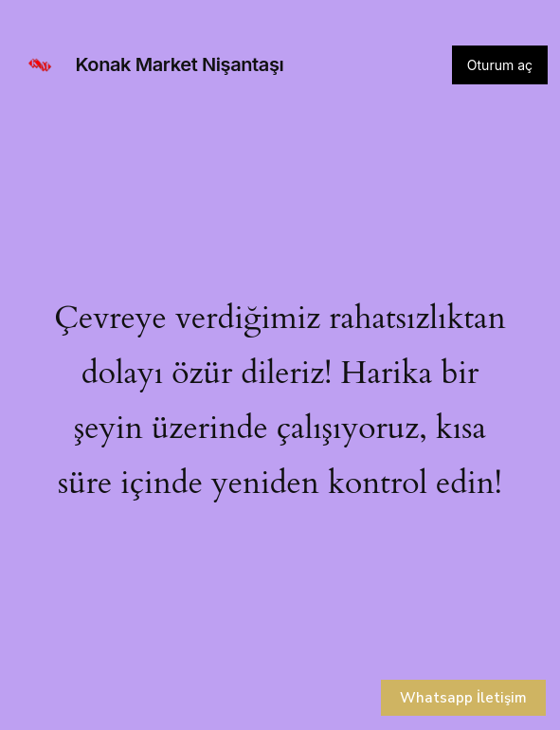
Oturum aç (500, 65)
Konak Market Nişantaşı (180, 64)
